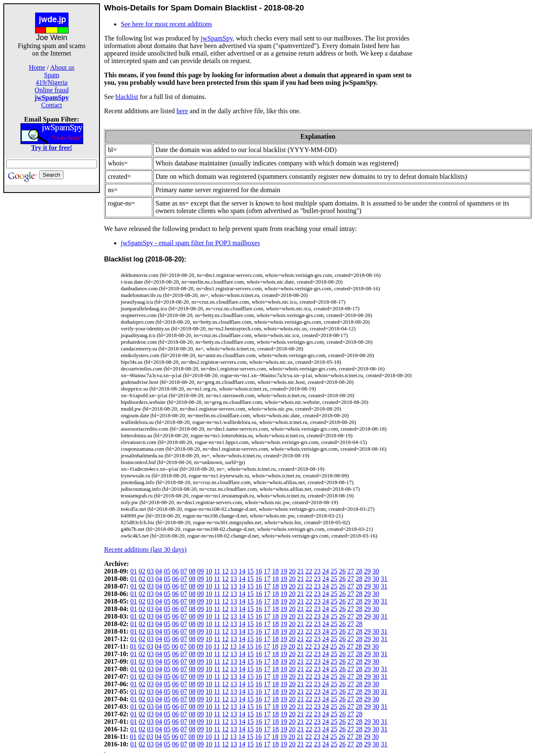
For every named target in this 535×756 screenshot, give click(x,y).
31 (384, 579)
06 (176, 571)
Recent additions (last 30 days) (145, 549)
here (182, 111)
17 (267, 571)
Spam (51, 75)
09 (201, 571)
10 (209, 571)
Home (37, 67)
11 (217, 571)
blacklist (127, 97)
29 (367, 571)
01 (134, 571)
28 (359, 571)
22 (309, 571)
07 (184, 571)
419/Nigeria (51, 82)
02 (142, 571)
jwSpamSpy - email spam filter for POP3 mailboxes (190, 243)
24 (326, 571)
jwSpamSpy (217, 38)
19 (284, 571)
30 (376, 571)
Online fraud (52, 90)
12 (225, 571)
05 (167, 571)
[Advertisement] (52, 318)
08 (192, 571)
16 (259, 571)
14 (242, 571)
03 (150, 571)
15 (250, 571)
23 (317, 571)
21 (301, 571)
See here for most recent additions (166, 24)
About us (62, 67)
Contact (52, 105)
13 (234, 571)
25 (334, 571)
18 (275, 571)
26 (342, 571)
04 (159, 571)
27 (351, 571)
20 (292, 571)
